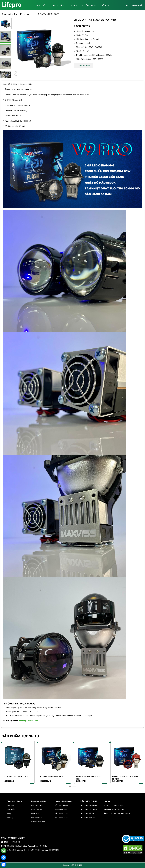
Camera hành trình (38, 822)
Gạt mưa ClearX (37, 809)
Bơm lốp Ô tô (36, 818)
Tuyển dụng (89, 5)
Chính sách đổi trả (87, 814)
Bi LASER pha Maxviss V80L (51, 777)
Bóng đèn (19, 14)
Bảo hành (42, 15)
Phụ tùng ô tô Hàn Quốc (28, 721)
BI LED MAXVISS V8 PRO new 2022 (88, 778)
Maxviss (30, 14)
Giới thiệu (41, 5)
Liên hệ (105, 5)
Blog (73, 5)
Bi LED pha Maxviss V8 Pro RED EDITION (125, 778)
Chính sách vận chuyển (88, 809)
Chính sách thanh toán (88, 805)
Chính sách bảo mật (87, 818)
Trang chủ (6, 14)
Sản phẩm (59, 5)
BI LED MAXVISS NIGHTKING (16, 777)
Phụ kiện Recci (37, 805)
